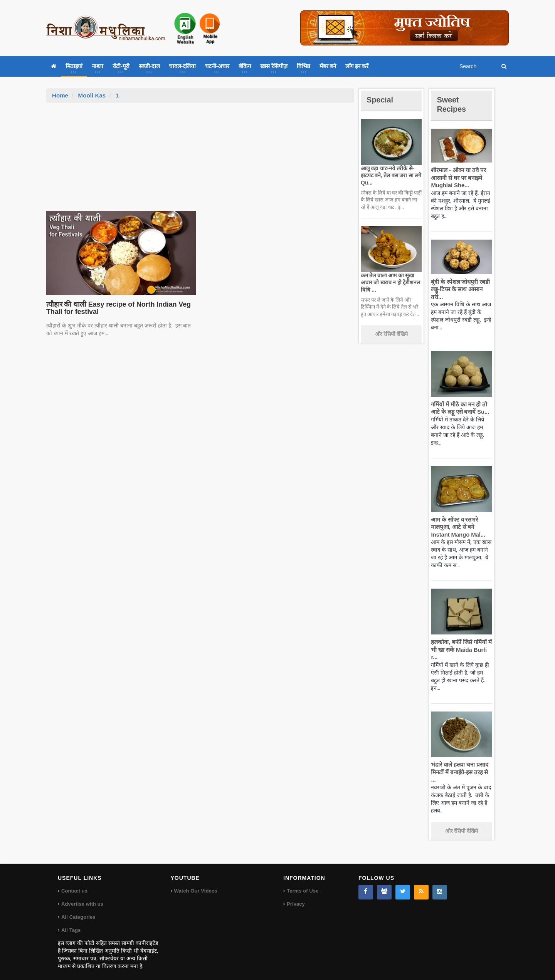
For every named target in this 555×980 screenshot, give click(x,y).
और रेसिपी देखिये (391, 334)
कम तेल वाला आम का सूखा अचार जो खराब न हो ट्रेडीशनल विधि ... (389, 282)
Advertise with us (82, 897)
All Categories (78, 910)
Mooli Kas (92, 95)
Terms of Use (302, 884)
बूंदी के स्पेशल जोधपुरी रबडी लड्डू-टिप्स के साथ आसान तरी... (459, 289)
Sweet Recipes (452, 104)
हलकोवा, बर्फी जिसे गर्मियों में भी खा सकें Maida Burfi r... (460, 649)
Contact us (74, 884)
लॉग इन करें (357, 66)
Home (60, 95)
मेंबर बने (328, 66)
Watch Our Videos (196, 884)
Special (381, 100)
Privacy (296, 897)
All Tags (71, 923)
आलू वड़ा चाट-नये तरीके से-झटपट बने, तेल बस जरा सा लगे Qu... (390, 175)
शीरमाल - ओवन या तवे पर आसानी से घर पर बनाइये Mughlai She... (457, 178)
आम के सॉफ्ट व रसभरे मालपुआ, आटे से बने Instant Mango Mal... (457, 527)
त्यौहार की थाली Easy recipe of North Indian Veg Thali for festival (116, 308)
